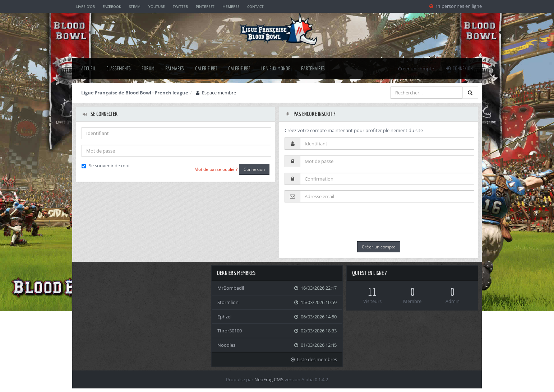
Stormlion (228, 302)
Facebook (112, 6)
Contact (255, 6)
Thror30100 (230, 331)
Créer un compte (416, 69)
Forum (148, 68)
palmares (175, 68)
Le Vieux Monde (276, 68)
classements (119, 68)
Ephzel (224, 317)
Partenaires (313, 68)
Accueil (88, 68)
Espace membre (215, 93)
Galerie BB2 (239, 68)
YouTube (157, 6)
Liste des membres (314, 359)
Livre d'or (86, 6)
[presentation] (339, 222)
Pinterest (205, 6)
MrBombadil (231, 288)
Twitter (180, 6)
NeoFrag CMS (269, 379)
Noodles (226, 345)
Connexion (459, 68)
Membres (231, 6)
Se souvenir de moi (105, 165)
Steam (135, 6)
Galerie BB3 (206, 68)
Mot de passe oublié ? (216, 169)
